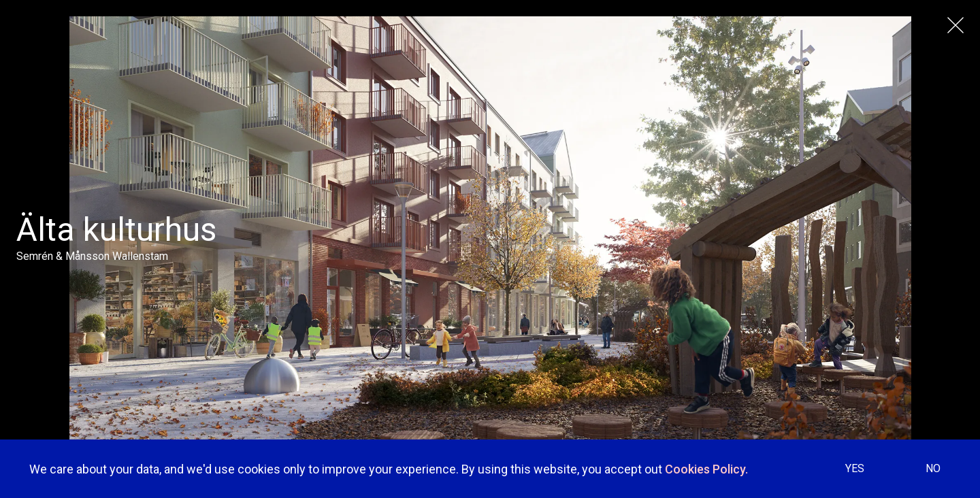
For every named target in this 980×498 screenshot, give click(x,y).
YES (855, 468)
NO (933, 468)
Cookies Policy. (706, 469)
